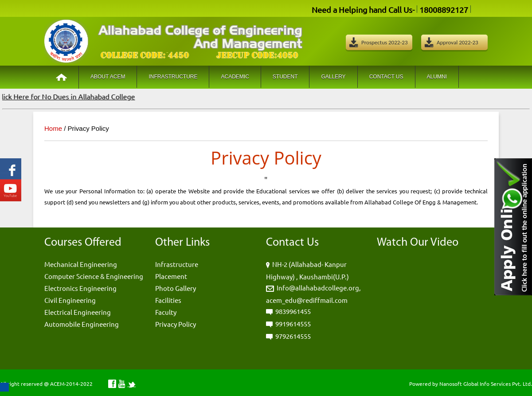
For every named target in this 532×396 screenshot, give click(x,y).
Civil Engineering (70, 300)
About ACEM (108, 77)
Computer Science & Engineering (94, 276)
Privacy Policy (176, 324)
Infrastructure (173, 77)
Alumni (437, 77)
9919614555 (293, 323)
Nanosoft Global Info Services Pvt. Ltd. (486, 384)
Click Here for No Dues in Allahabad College (69, 96)
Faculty (166, 312)
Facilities (168, 300)
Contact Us (386, 77)
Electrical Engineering (78, 312)
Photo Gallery (176, 288)
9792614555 (293, 336)
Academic (235, 77)
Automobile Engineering (82, 324)
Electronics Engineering (80, 288)
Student (285, 77)
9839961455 (293, 311)
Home (53, 128)
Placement (171, 276)
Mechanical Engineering (81, 264)
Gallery (333, 77)
